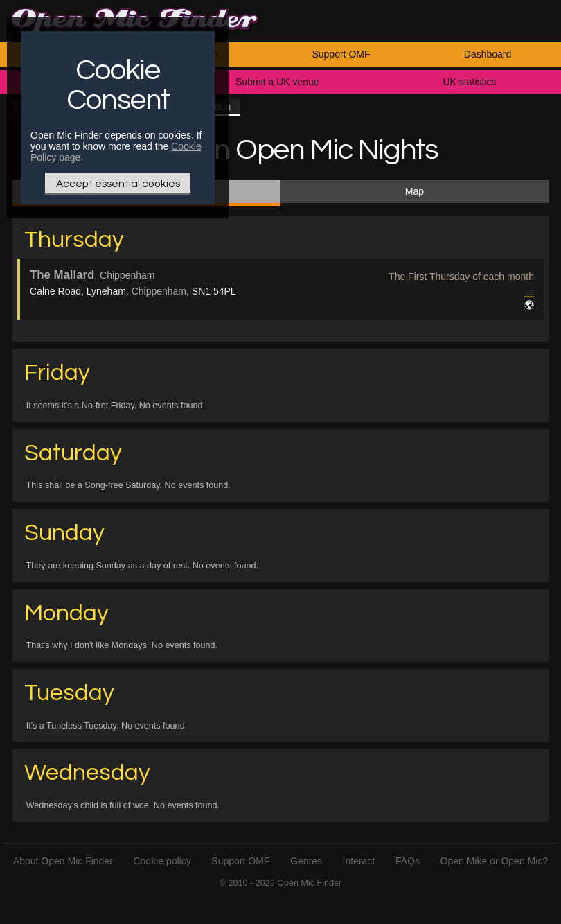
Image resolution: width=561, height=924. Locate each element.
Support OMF (341, 54)
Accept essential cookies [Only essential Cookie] (118, 184)
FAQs (408, 861)
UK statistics (469, 82)
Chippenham (159, 291)
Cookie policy (162, 861)
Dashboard (488, 54)
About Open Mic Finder (63, 861)
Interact (359, 861)
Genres (306, 861)
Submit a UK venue (277, 82)
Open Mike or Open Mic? (495, 861)
